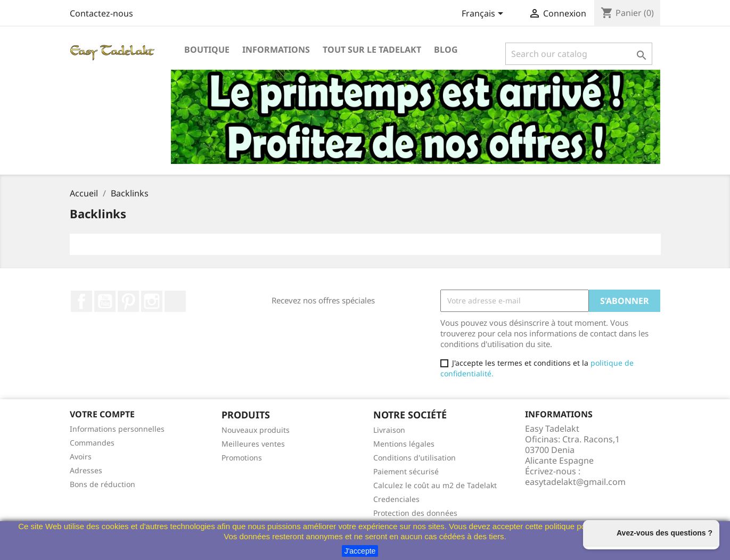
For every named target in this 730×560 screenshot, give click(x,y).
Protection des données (415, 513)
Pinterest (128, 301)
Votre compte (102, 414)
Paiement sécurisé (406, 471)
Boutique (207, 50)
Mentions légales (404, 444)
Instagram (152, 301)
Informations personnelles (117, 429)
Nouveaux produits (256, 430)
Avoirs (81, 456)
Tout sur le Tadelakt (372, 50)
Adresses (86, 470)
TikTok (175, 301)
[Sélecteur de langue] (484, 14)
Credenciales (396, 499)
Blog (446, 50)
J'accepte (360, 551)
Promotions (242, 458)
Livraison (389, 430)
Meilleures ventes (253, 444)
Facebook (81, 301)
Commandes (92, 443)
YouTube (105, 301)
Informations (276, 50)
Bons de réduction (102, 484)
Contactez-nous (101, 13)
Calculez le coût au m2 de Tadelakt (435, 485)
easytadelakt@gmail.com (575, 482)
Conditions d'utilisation (415, 458)
